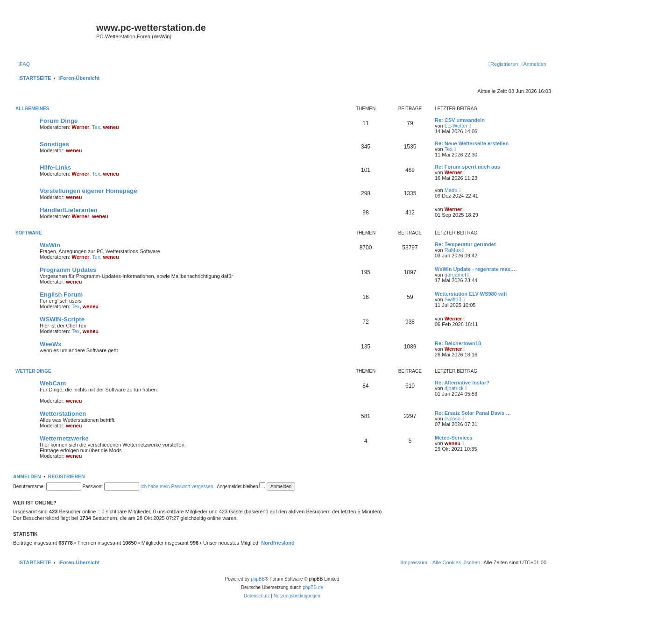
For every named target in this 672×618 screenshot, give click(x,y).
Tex (96, 127)
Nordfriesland (278, 543)
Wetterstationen (63, 414)
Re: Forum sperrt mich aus (467, 167)
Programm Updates (68, 270)
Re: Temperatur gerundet (465, 244)
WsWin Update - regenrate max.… (476, 269)
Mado (451, 190)
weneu (111, 127)
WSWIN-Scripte (62, 319)
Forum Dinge (59, 121)
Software (29, 233)
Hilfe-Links (55, 167)
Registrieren (67, 476)
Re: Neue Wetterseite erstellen (472, 143)
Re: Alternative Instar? (462, 383)
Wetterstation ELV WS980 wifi (471, 294)
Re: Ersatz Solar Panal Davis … (473, 413)
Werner (81, 127)
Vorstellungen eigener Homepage (88, 191)
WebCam (53, 383)
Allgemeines (32, 109)
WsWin (50, 245)
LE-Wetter (456, 126)
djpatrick (454, 388)
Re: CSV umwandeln (460, 120)
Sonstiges (54, 144)
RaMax (453, 250)
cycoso (453, 419)
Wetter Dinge (33, 371)
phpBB (258, 579)
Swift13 (453, 299)
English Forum (61, 295)
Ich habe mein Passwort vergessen (177, 487)
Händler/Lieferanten (69, 210)
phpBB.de (313, 587)
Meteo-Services (454, 438)
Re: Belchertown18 (458, 343)
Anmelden (27, 476)
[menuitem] (24, 64)
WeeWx (51, 344)
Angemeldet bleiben (241, 487)
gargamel (455, 275)
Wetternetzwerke (64, 438)
